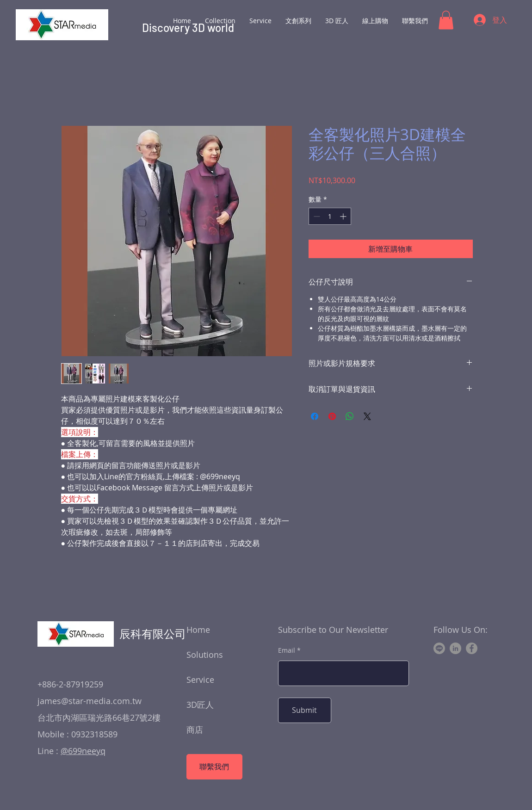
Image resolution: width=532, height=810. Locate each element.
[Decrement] (316, 216)
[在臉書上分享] (315, 416)
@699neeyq (83, 751)
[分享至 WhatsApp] (350, 416)
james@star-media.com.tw (90, 701)
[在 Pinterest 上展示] (332, 416)
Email (287, 650)
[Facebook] (472, 648)
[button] (446, 20)
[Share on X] (367, 416)
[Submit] (305, 710)
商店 (195, 730)
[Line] (439, 648)
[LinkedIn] (455, 648)
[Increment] (344, 216)
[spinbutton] (330, 216)
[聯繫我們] (214, 767)
